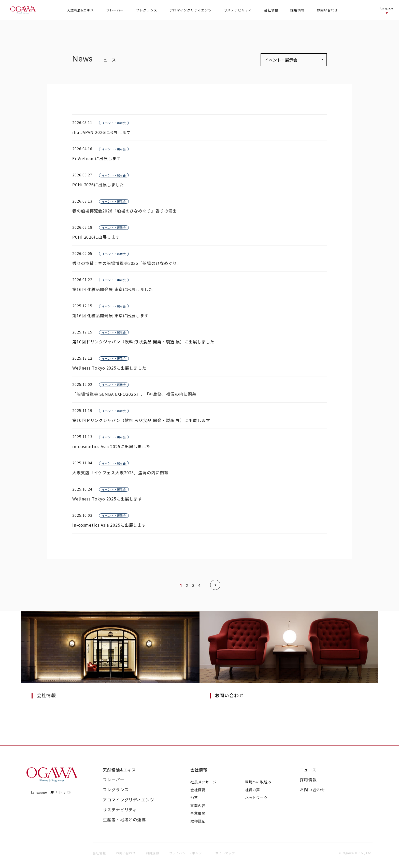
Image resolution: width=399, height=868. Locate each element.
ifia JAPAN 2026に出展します (102, 132)
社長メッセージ (204, 782)
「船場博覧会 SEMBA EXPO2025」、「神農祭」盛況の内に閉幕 (134, 394)
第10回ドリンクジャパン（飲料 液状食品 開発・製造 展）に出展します (141, 420)
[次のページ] (215, 585)
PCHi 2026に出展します (96, 237)
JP (52, 792)
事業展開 (198, 813)
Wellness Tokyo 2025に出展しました (109, 368)
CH (69, 792)
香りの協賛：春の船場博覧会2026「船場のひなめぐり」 (127, 263)
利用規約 (152, 853)
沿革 (194, 798)
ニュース (308, 770)
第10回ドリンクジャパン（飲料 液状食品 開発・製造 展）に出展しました (143, 342)
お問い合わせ (313, 790)
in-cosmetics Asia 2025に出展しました (111, 446)
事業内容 (198, 805)
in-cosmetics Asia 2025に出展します (109, 525)
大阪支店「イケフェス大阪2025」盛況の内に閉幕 (120, 473)
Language (387, 11)
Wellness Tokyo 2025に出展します (107, 499)
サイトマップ (225, 853)
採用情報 (308, 780)
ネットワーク (256, 798)
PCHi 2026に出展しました (98, 185)
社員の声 (253, 790)
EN (61, 792)
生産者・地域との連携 (124, 820)
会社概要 (198, 790)
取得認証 (198, 821)
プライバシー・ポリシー (187, 853)
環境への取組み (258, 782)
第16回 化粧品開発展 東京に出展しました (113, 289)
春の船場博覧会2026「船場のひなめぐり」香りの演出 (125, 211)
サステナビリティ (120, 810)
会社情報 (199, 770)
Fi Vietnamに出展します (96, 158)
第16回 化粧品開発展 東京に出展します (110, 315)
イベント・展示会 (114, 123)
